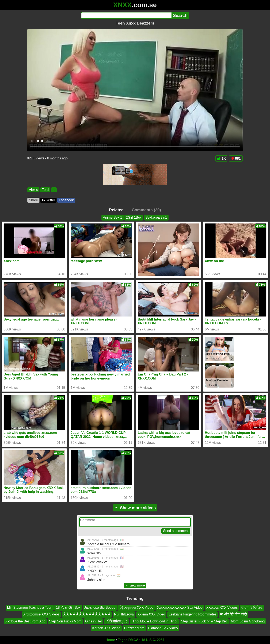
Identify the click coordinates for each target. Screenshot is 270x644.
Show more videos (135, 508)
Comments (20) (146, 210)
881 (236, 158)
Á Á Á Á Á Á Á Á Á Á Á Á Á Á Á (87, 614)
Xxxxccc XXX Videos (222, 608)
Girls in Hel (93, 621)
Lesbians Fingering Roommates (193, 614)
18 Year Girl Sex (68, 608)
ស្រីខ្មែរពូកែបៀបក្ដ (117, 621)
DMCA (133, 640)
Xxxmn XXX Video (151, 614)
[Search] (126, 15)
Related (116, 210)
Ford (45, 190)
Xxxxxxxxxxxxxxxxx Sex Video (180, 608)
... (54, 190)
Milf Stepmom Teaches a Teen (30, 608)
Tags (122, 640)
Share (33, 200)
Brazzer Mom (134, 628)
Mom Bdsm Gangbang (248, 621)
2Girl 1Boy (134, 217)
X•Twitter (48, 200)
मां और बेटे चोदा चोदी (234, 614)
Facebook (66, 200)
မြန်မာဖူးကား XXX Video (136, 608)
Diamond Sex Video (163, 628)
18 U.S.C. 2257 (153, 640)
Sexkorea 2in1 (156, 217)
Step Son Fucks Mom (65, 621)
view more (135, 585)
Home (110, 640)
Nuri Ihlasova (124, 614)
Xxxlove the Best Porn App (25, 621)
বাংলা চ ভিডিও (252, 608)
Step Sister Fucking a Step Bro (204, 621)
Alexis (33, 190)
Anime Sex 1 (113, 217)
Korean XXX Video (106, 628)
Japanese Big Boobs (100, 608)
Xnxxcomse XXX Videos (41, 614)
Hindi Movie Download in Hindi (154, 621)
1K (222, 158)
